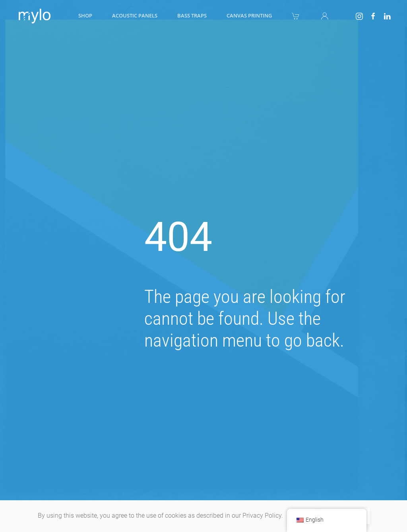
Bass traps (192, 15)
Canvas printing (249, 15)
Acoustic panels (135, 15)
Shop (85, 15)
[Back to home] (33, 16)
